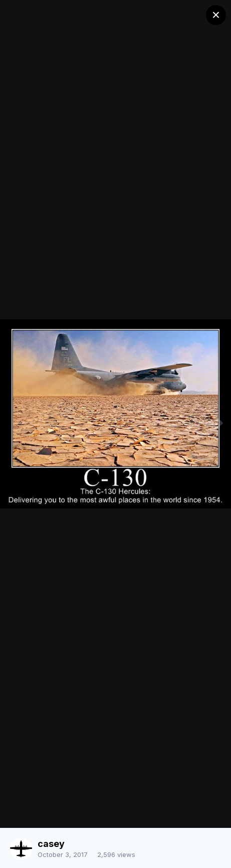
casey (51, 844)
